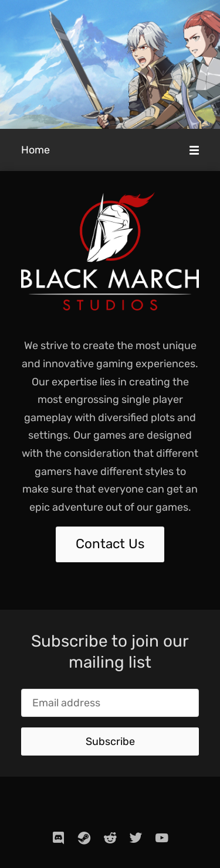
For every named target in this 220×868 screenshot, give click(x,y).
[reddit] (110, 838)
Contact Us (110, 544)
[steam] (84, 838)
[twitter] (136, 838)
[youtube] (162, 838)
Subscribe (110, 741)
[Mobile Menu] (194, 150)
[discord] (59, 838)
